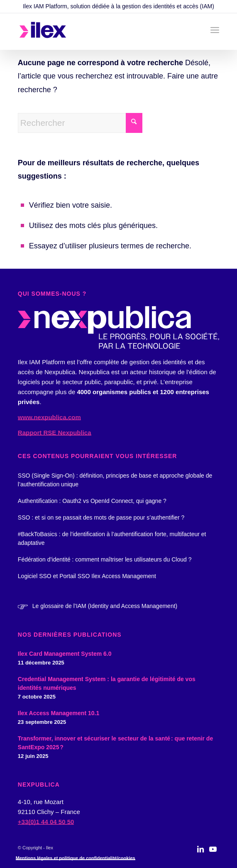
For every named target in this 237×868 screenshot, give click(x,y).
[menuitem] (215, 30)
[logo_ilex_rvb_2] (98, 32)
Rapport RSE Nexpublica (55, 433)
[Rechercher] (80, 123)
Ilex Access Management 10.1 (59, 713)
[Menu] (215, 30)
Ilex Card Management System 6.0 (65, 654)
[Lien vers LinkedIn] (200, 853)
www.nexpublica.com (49, 417)
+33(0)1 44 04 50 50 (46, 822)
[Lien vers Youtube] (213, 853)
